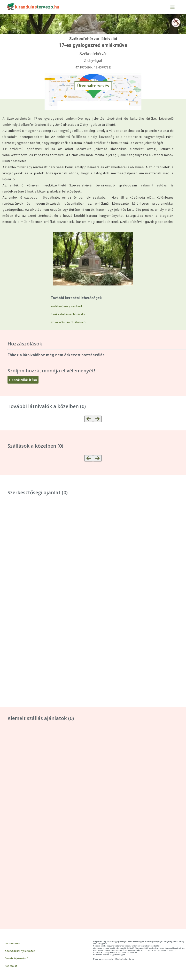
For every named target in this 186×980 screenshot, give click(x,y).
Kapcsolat (11, 966)
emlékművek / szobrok (67, 306)
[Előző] (89, 419)
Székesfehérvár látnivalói (68, 314)
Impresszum (12, 943)
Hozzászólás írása (23, 380)
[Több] (97, 419)
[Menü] (172, 7)
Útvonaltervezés (93, 86)
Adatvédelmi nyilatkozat (20, 951)
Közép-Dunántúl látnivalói (68, 322)
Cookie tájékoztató (17, 958)
